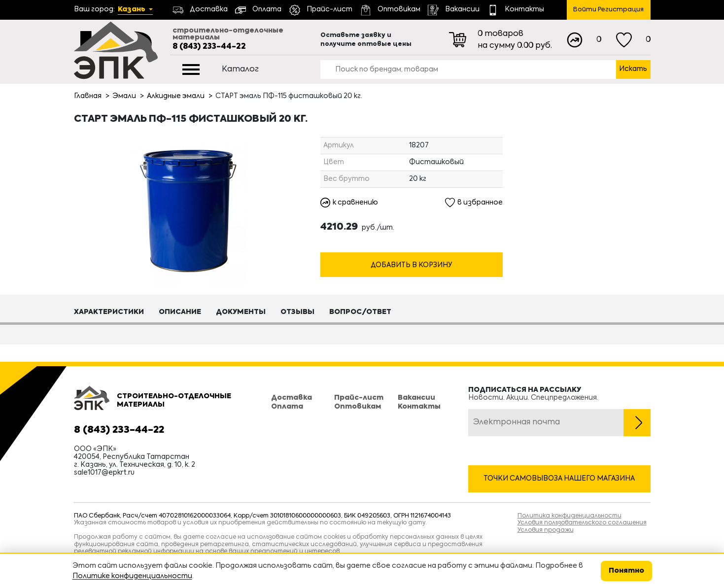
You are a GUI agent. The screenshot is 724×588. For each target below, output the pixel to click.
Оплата (287, 407)
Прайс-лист (359, 398)
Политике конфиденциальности (132, 576)
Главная (88, 96)
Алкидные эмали (176, 96)
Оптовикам (358, 407)
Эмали (124, 96)
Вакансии (416, 398)
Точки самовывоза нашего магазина (559, 479)
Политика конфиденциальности (569, 516)
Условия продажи (546, 530)
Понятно (626, 571)
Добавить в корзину (411, 266)
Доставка (292, 398)
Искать (633, 69)
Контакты (419, 407)
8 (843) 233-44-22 (209, 47)
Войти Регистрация (608, 10)
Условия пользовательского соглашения (582, 523)
